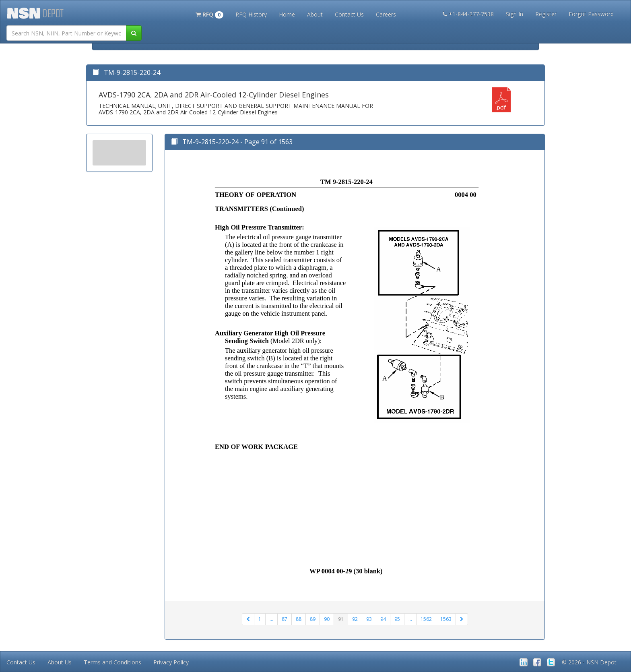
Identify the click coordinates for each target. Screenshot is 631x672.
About (315, 14)
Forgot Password (591, 14)
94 (383, 619)
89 (313, 619)
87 (285, 619)
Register (546, 14)
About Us (60, 662)
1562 (426, 619)
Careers (386, 14)
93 (369, 619)
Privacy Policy (171, 662)
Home (287, 14)
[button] (209, 14)
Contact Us (349, 14)
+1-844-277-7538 (468, 14)
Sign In (514, 14)
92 (355, 619)
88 (299, 619)
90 (327, 619)
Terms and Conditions (112, 662)
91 (341, 619)
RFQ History (251, 14)
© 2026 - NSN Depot (589, 662)
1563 (446, 619)
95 (397, 619)
